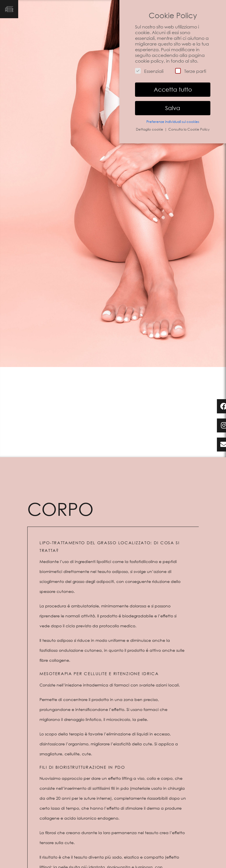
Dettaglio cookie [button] (150, 129)
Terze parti (191, 71)
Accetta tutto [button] (173, 90)
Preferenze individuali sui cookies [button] (173, 122)
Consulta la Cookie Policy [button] (189, 129)
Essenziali (149, 71)
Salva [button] (173, 108)
